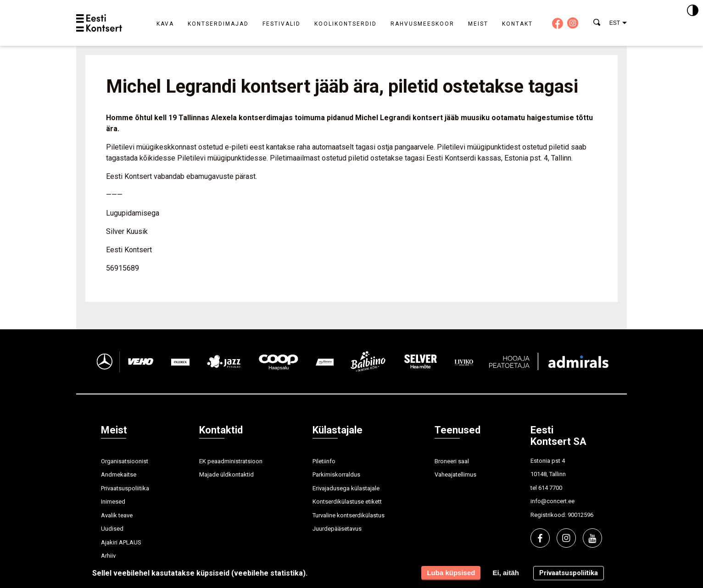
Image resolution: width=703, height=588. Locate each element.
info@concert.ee (552, 501)
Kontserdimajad (218, 24)
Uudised (112, 529)
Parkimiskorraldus (336, 474)
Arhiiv (108, 556)
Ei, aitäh (506, 573)
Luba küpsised (451, 573)
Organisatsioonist (125, 461)
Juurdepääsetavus (337, 529)
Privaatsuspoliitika (125, 488)
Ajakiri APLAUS (121, 542)
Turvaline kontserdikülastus (349, 515)
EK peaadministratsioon (231, 461)
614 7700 (550, 488)
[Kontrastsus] (693, 11)
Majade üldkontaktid (226, 474)
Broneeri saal (452, 461)
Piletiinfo (324, 461)
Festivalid (282, 24)
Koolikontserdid (346, 24)
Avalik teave (117, 515)
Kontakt (517, 24)
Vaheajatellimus (455, 474)
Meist (478, 24)
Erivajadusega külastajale (346, 488)
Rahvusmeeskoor (422, 24)
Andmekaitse (119, 474)
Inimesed (113, 502)
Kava (165, 24)
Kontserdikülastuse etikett (347, 502)
